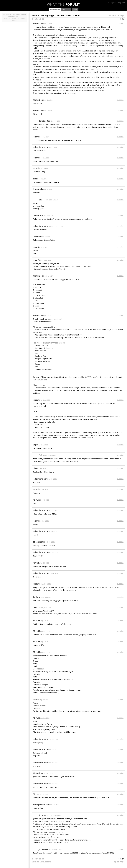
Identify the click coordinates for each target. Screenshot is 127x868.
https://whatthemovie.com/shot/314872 (97, 853)
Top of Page (119, 862)
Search (75, 10)
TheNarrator (39, 542)
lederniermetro (40, 147)
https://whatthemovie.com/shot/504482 (49, 269)
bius (35, 179)
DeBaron (37, 597)
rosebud (37, 236)
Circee (36, 794)
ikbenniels (38, 189)
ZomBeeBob (44, 121)
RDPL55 (36, 500)
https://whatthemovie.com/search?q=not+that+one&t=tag (99, 824)
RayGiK (36, 563)
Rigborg (42, 815)
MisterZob (38, 23)
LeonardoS (38, 215)
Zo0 (40, 200)
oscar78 (37, 260)
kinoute (37, 400)
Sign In (121, 3)
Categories (66, 10)
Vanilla (6, 14)
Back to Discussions (42, 862)
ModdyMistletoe (41, 805)
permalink (120, 23)
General (36, 15)
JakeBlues (43, 849)
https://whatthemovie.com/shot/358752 (62, 853)
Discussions (55, 10)
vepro (36, 445)
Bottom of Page (117, 15)
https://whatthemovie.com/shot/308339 (73, 266)
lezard (36, 137)
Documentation (10, 18)
